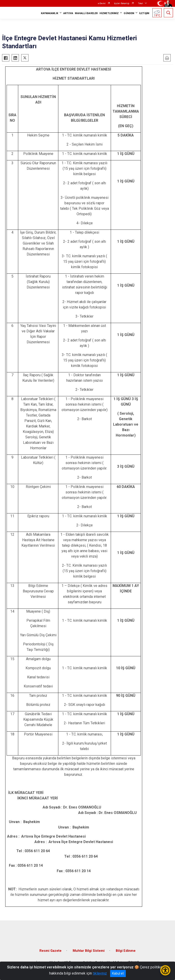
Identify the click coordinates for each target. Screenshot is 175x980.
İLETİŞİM (144, 13)
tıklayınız (100, 973)
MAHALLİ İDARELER (86, 13)
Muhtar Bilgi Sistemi (89, 951)
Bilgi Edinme (126, 951)
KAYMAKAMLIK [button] (50, 13)
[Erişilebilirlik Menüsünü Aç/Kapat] (165, 970)
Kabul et (118, 973)
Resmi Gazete (50, 951)
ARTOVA (68, 13)
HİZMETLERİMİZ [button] (109, 13)
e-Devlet (102, 3)
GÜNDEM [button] (129, 13)
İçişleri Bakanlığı (122, 3)
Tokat (140, 3)
